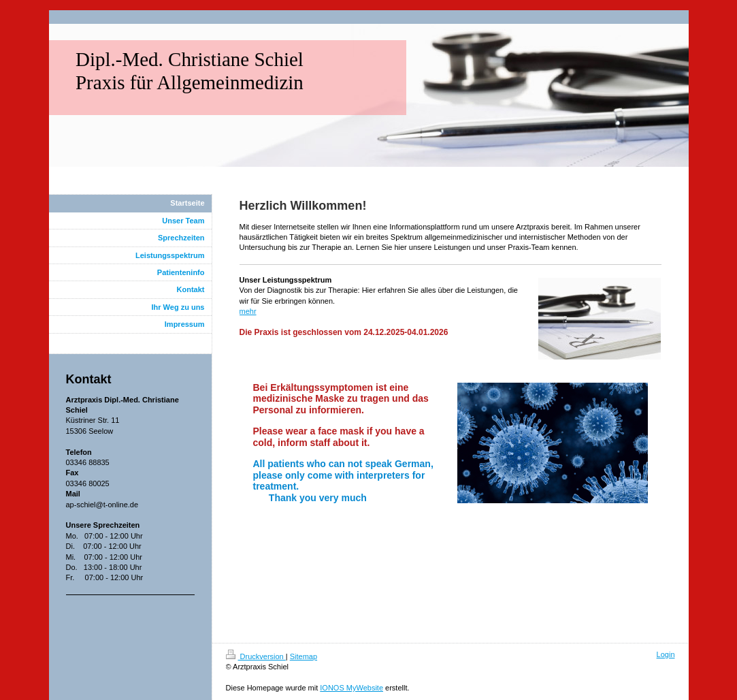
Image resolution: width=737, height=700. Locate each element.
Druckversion (256, 656)
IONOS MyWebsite (351, 688)
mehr (248, 311)
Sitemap (304, 656)
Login (666, 654)
